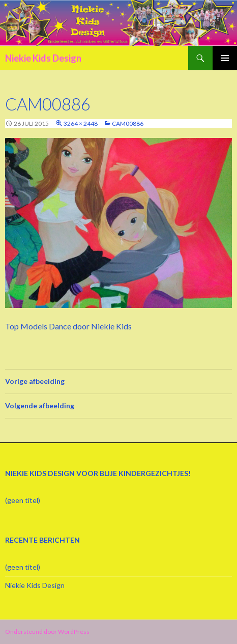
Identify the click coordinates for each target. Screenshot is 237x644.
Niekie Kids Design (43, 58)
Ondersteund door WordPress (47, 632)
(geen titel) (23, 500)
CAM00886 (128, 123)
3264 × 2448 (81, 123)
